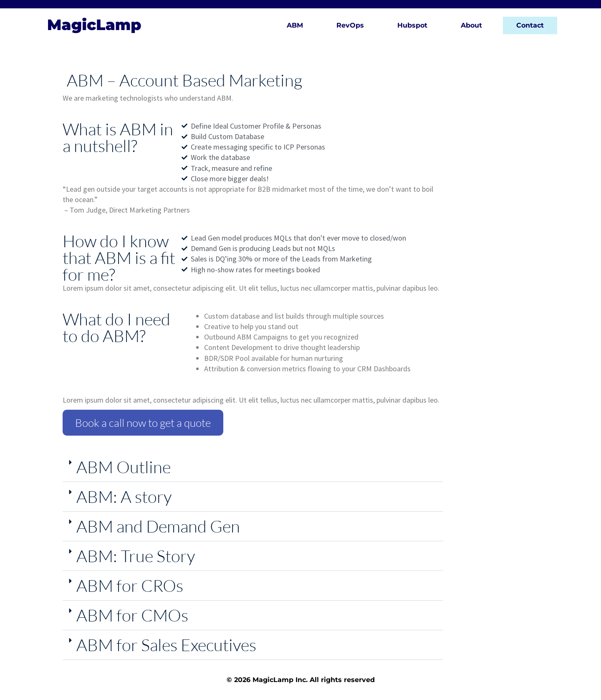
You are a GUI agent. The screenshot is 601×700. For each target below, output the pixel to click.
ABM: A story (124, 496)
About (471, 25)
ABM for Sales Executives (166, 645)
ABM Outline (124, 467)
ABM (295, 25)
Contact (530, 25)
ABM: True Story (136, 556)
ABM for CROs (130, 585)
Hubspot (412, 25)
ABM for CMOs (132, 615)
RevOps (350, 25)
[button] (253, 467)
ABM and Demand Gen (158, 526)
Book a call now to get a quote (143, 423)
